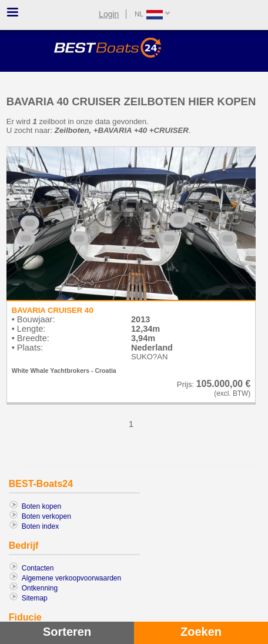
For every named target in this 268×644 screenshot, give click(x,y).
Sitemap (35, 598)
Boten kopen (41, 506)
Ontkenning (40, 588)
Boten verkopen (46, 516)
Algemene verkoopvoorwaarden (71, 578)
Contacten (38, 568)
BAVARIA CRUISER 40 (53, 310)
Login (109, 14)
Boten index (40, 526)
